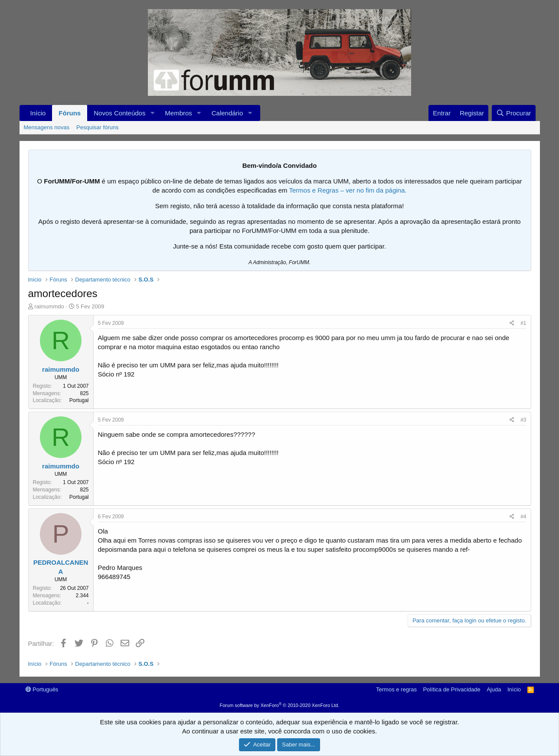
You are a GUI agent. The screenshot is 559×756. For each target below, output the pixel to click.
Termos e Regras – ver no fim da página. (348, 190)
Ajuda (494, 689)
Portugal (79, 400)
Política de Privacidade (451, 689)
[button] (152, 113)
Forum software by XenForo (280, 705)
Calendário (227, 113)
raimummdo (49, 306)
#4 (523, 517)
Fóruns (70, 113)
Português (42, 689)
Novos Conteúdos (119, 113)
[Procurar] (514, 113)
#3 (523, 420)
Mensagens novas (47, 127)
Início (38, 113)
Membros (178, 113)
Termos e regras (396, 689)
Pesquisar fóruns (98, 127)
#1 (523, 323)
